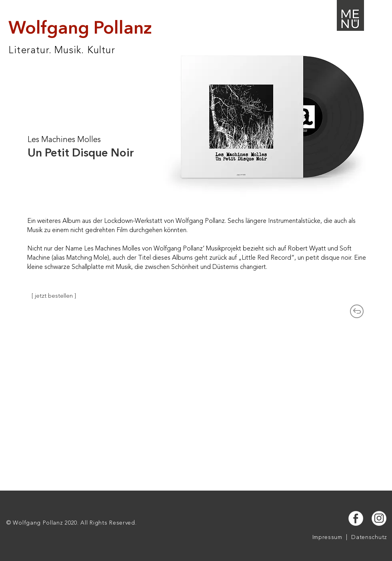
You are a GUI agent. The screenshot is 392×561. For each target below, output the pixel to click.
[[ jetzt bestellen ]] (54, 296)
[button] (350, 15)
